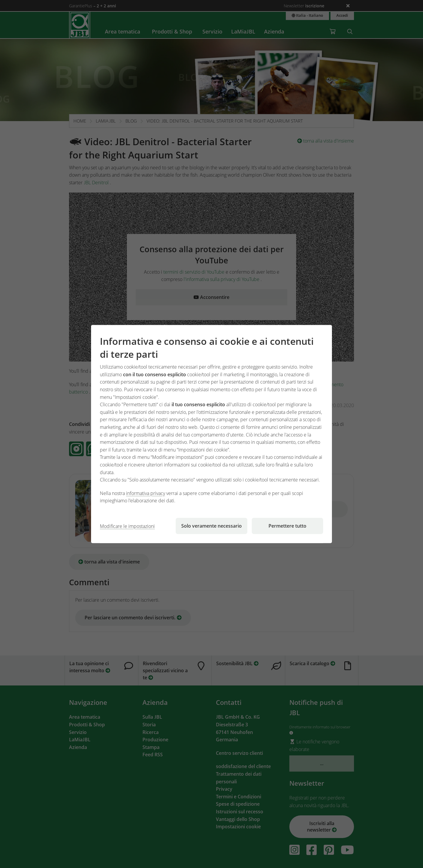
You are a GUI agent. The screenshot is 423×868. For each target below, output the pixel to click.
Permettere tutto (287, 526)
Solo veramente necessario (211, 526)
